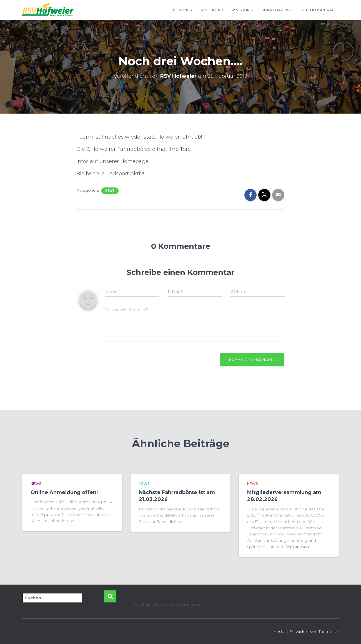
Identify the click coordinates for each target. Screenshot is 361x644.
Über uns (182, 10)
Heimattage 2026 (277, 10)
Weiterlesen (297, 547)
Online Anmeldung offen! (64, 492)
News (110, 191)
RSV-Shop (242, 10)
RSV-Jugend (212, 10)
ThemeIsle (329, 632)
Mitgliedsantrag (318, 10)
